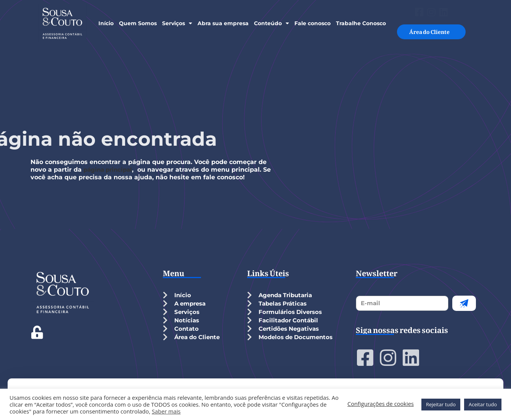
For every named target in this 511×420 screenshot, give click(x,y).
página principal (110, 170)
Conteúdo (272, 23)
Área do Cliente (431, 24)
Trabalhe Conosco (361, 23)
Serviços (177, 23)
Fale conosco (313, 23)
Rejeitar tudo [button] (441, 404)
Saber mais (166, 411)
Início (106, 23)
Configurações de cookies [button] (381, 404)
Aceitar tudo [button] (483, 404)
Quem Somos (138, 23)
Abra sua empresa (223, 23)
